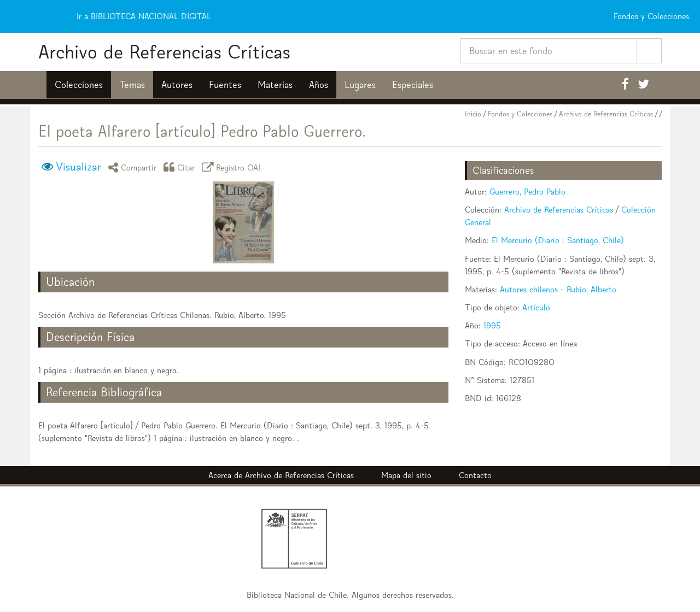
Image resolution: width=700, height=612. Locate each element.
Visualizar (78, 167)
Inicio (473, 114)
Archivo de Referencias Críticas (164, 52)
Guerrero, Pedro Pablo (527, 192)
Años (319, 85)
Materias (275, 85)
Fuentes (225, 85)
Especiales (413, 85)
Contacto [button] (475, 475)
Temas (132, 85)
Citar (181, 167)
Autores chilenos (529, 289)
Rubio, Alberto (591, 289)
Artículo (536, 307)
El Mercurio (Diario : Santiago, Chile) (558, 240)
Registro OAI (233, 167)
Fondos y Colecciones (520, 114)
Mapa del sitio (406, 475)
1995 (492, 325)
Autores (177, 85)
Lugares (360, 85)
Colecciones (79, 85)
